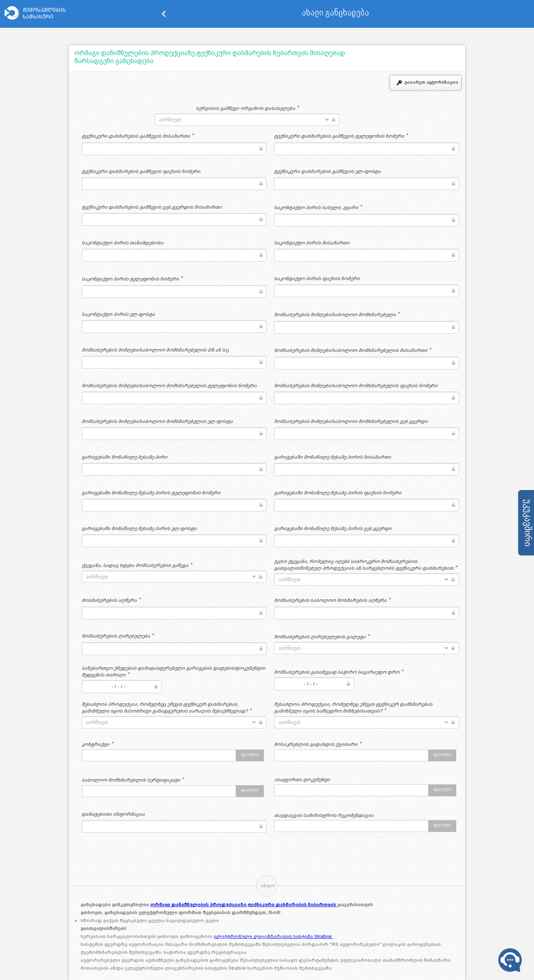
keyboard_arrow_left (164, 14)
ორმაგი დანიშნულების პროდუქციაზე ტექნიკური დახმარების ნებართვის (244, 905)
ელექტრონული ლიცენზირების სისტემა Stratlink (273, 936)
